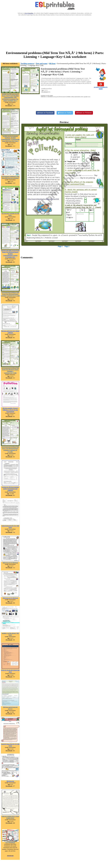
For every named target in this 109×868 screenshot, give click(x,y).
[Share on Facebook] (45, 113)
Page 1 (60, 246)
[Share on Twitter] (65, 113)
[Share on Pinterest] (84, 113)
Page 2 (67, 246)
